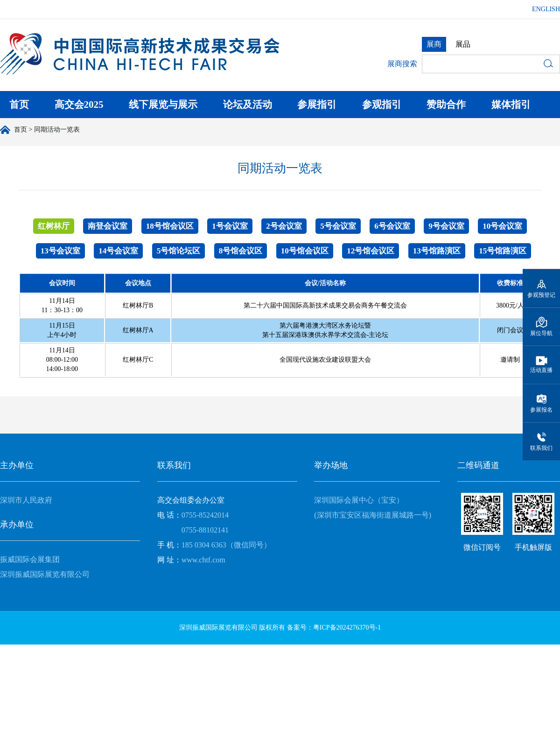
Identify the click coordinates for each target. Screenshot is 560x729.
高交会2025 (79, 105)
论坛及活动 (248, 105)
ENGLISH (546, 9)
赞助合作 (446, 105)
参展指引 (317, 105)
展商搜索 (402, 64)
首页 (19, 105)
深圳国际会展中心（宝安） (359, 500)
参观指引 (382, 105)
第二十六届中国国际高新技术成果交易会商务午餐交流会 (325, 305)
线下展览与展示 (163, 105)
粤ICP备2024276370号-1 (347, 627)
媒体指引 (511, 105)
